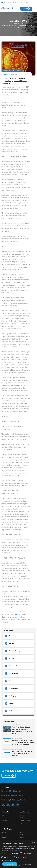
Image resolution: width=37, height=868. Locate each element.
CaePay (4, 838)
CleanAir (5, 75)
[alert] (18, 854)
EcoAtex (22, 832)
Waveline (23, 838)
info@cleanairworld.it (10, 2)
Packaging (4, 821)
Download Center (25, 821)
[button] (18, 860)
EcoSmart (4, 835)
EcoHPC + (4, 832)
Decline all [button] (27, 864)
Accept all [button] (10, 864)
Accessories (5, 818)
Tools (22, 823)
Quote (22, 818)
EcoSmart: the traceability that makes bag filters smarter (22, 753)
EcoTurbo (23, 835)
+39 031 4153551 (13, 791)
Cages (3, 815)
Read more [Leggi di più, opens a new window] (18, 850)
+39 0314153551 (24, 2)
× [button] (35, 842)
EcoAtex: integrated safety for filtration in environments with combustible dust (23, 742)
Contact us (23, 815)
